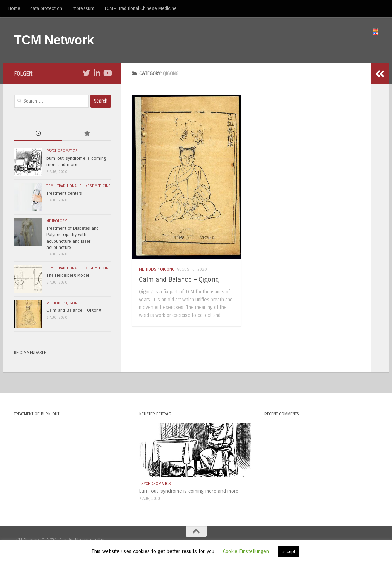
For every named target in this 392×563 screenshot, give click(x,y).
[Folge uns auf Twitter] (86, 73)
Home (14, 8)
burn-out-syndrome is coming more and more (189, 491)
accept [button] (289, 552)
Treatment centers (64, 193)
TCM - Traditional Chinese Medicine (78, 186)
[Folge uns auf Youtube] (107, 73)
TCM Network (54, 40)
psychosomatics (62, 151)
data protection (46, 8)
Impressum (83, 8)
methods (148, 269)
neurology (56, 221)
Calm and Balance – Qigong (179, 280)
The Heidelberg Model (68, 275)
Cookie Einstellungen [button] (246, 551)
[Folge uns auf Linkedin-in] (97, 73)
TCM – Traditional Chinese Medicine (140, 8)
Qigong (167, 269)
